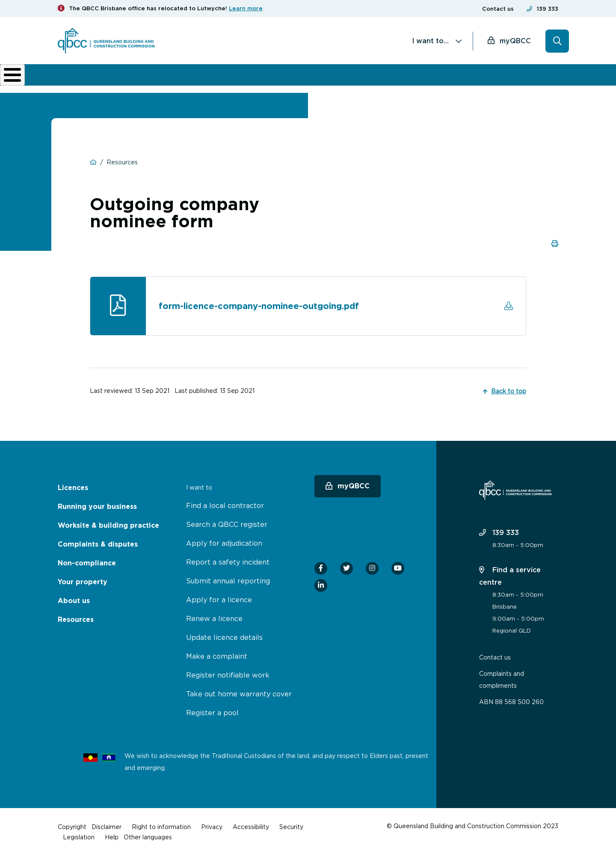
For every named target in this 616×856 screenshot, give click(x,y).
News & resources (473, 81)
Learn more (246, 8)
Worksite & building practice (213, 81)
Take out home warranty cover (239, 694)
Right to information (161, 827)
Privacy (212, 827)
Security (291, 827)
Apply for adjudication (224, 543)
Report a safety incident (228, 562)
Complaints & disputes (292, 81)
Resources (76, 620)
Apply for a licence (219, 600)
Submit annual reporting (228, 581)
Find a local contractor (225, 505)
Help (112, 837)
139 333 (548, 9)
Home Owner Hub (529, 81)
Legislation (79, 837)
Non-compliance (359, 81)
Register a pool (212, 713)
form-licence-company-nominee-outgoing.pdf (259, 312)
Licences (86, 81)
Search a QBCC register (227, 524)
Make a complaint (217, 656)
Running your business (144, 81)
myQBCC (515, 41)
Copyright (72, 827)
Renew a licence (214, 618)
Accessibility (251, 827)
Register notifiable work (228, 675)
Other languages (148, 837)
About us (417, 81)
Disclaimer (107, 827)
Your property (83, 582)
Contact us (498, 9)
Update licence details (224, 637)
